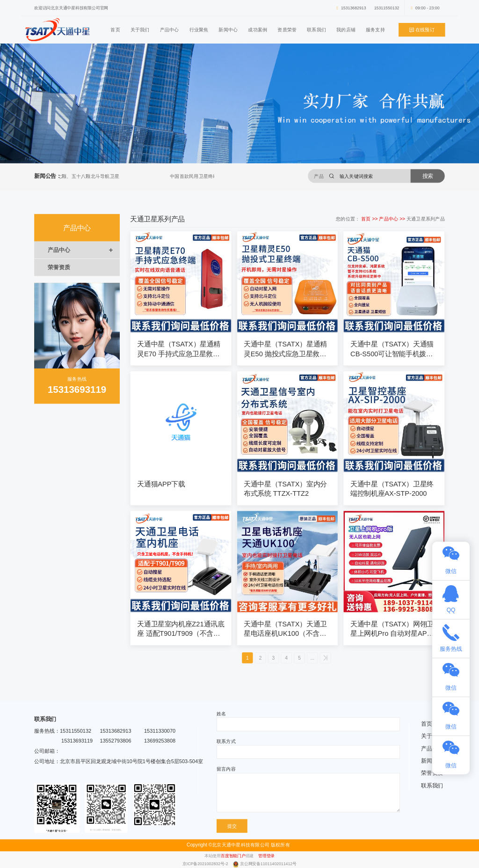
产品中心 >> (393, 219)
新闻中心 (228, 29)
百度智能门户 (233, 855)
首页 (115, 29)
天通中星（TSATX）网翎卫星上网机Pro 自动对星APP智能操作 (392, 629)
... (313, 658)
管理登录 (266, 855)
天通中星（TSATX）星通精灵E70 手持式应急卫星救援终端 (179, 349)
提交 (232, 826)
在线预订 (422, 30)
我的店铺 (346, 29)
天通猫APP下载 (161, 484)
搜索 (428, 176)
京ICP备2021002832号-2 (206, 864)
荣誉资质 (59, 267)
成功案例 (258, 29)
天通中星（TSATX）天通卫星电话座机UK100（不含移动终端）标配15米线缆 (285, 629)
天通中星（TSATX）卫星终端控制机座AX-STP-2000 (392, 489)
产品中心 (170, 29)
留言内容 (226, 769)
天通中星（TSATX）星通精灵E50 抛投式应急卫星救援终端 (285, 349)
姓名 (221, 714)
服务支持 (375, 29)
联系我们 (316, 29)
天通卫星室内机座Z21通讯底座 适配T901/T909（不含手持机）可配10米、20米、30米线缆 (181, 629)
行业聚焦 (199, 29)
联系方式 (226, 741)
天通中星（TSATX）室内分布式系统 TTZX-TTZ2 (285, 489)
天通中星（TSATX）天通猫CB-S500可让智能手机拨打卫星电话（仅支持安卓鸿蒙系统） (392, 349)
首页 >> (370, 219)
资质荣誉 (287, 29)
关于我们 (140, 29)
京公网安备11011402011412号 (268, 864)
